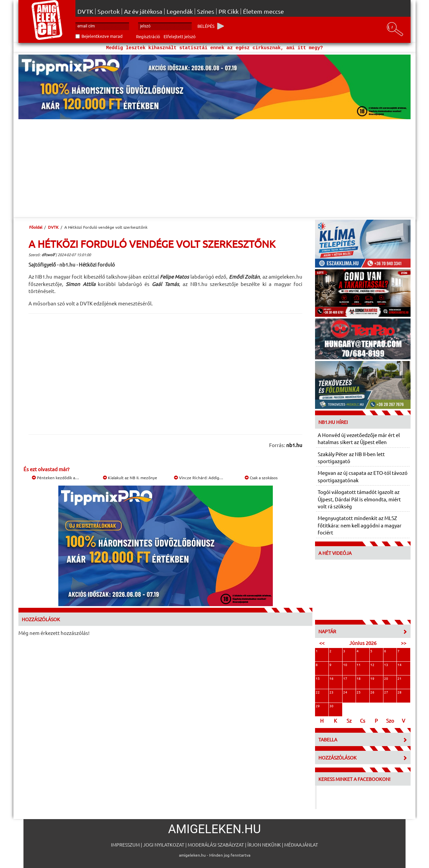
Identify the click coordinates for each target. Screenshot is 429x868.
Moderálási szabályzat (216, 845)
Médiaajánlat (301, 845)
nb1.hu (294, 445)
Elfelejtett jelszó (180, 36)
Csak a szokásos (261, 478)
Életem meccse (263, 11)
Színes (206, 11)
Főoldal (36, 227)
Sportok (109, 11)
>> (404, 643)
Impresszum (125, 845)
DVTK (85, 11)
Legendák (180, 11)
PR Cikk (229, 11)
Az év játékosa (143, 11)
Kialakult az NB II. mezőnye (130, 478)
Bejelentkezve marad (102, 36)
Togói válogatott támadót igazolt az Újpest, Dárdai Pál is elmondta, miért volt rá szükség (359, 499)
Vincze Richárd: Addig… (199, 478)
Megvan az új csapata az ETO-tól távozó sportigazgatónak (363, 476)
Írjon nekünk (264, 845)
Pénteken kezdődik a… (55, 478)
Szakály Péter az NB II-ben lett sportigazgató (351, 457)
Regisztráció (148, 36)
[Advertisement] (214, 169)
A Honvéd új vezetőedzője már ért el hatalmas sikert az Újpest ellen (359, 438)
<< (322, 643)
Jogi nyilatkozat (164, 845)
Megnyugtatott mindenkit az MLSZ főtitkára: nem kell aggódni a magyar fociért (360, 525)
